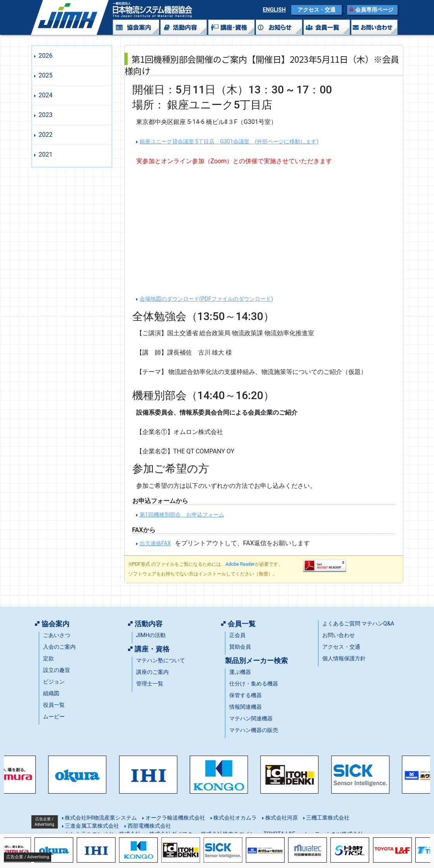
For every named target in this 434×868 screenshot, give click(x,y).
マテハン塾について (161, 660)
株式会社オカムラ (235, 818)
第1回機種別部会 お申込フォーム (182, 515)
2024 (46, 95)
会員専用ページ (374, 10)
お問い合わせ (339, 635)
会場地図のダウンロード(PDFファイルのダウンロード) (206, 299)
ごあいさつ (57, 635)
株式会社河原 (281, 818)
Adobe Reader (240, 564)
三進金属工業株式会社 (92, 826)
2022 (46, 135)
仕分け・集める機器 (254, 684)
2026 (46, 56)
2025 (46, 75)
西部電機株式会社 (149, 826)
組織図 (51, 693)
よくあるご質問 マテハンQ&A (358, 624)
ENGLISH (274, 10)
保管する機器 (246, 695)
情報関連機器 (246, 707)
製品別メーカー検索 (256, 661)
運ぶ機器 (240, 672)
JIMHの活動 (151, 635)
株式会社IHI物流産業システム (100, 818)
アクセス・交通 (316, 10)
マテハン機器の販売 (254, 730)
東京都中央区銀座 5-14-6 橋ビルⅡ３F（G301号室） (207, 122)
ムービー (54, 717)
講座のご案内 (152, 672)
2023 (46, 115)
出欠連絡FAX (155, 543)
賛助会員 (240, 647)
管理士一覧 (150, 684)
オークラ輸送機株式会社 (175, 818)
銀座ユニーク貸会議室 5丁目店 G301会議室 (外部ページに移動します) (229, 142)
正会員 (237, 635)
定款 (48, 659)
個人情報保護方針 (344, 659)
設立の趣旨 (57, 670)
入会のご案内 (59, 647)
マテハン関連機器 (251, 719)
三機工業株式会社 (327, 818)
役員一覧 (54, 705)
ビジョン (54, 682)
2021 (46, 154)
